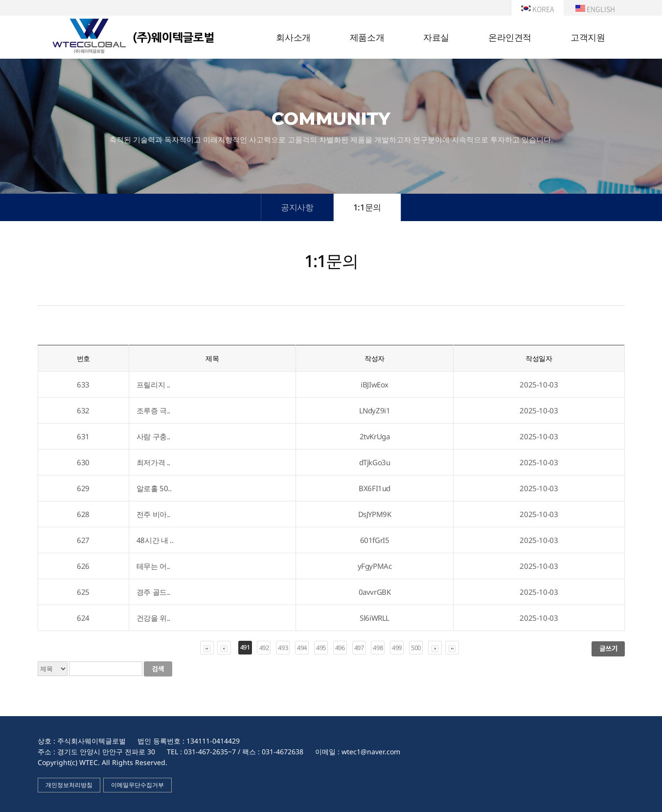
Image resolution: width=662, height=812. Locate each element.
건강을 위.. (153, 618)
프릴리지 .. (153, 384)
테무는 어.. (153, 566)
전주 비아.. (153, 514)
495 (321, 648)
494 (302, 648)
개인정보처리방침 (69, 785)
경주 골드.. (153, 592)
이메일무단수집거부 (137, 785)
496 (340, 648)
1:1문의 (367, 207)
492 (264, 648)
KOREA (537, 9)
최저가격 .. (153, 462)
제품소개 (367, 38)
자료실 (436, 38)
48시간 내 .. (155, 540)
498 (378, 648)
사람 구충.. (153, 436)
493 (283, 648)
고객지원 (588, 38)
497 (359, 648)
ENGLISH (595, 9)
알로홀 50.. (154, 488)
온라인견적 (510, 38)
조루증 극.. (153, 410)
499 (397, 648)
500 (416, 648)
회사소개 (293, 38)
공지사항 (297, 207)
